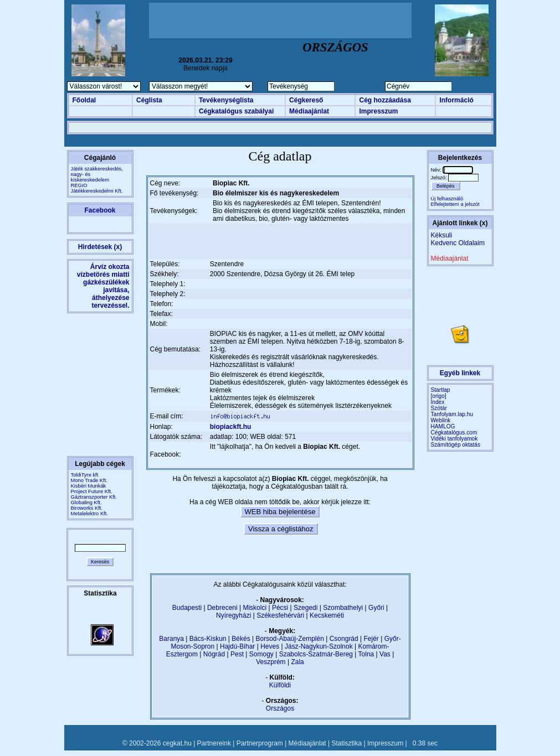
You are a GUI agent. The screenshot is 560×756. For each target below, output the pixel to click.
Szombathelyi (343, 608)
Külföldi (280, 685)
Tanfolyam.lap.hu (452, 414)
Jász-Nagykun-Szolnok (319, 646)
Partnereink (214, 743)
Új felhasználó (447, 199)
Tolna (366, 654)
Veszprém (271, 662)
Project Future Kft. (92, 491)
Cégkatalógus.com (454, 433)
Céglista (149, 100)
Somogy (261, 654)
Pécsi (280, 608)
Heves (270, 646)
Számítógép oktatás (456, 445)
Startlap (441, 390)
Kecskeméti (327, 615)
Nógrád (214, 654)
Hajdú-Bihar (237, 646)
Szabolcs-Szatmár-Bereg (316, 654)
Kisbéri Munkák (89, 486)
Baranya (171, 639)
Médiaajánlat (309, 111)
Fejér (371, 639)
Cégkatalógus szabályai (236, 111)
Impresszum (378, 111)
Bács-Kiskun (208, 639)
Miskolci (255, 608)
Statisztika (346, 743)
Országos (280, 708)
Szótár (439, 408)
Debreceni (222, 608)
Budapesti (187, 608)
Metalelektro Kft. (89, 514)
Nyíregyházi (233, 615)
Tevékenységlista (226, 100)
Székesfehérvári (280, 615)
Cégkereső (306, 100)
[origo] (439, 396)
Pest (237, 654)
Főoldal (84, 100)
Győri (376, 608)
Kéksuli (442, 235)
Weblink (441, 420)
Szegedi (305, 608)
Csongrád (344, 639)
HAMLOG (443, 426)
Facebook (100, 210)
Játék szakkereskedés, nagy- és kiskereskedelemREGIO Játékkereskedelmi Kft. (97, 180)
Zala (297, 662)
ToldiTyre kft (85, 475)
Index (438, 402)
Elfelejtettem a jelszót (455, 204)
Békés (241, 639)
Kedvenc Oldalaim (458, 243)
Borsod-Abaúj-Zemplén (289, 639)
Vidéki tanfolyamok (454, 439)
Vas (385, 654)
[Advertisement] (280, 20)
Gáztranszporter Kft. (94, 497)
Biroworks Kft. (87, 508)
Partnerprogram (260, 743)
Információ (456, 100)
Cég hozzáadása (385, 100)
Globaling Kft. (86, 503)
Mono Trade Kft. (89, 480)
